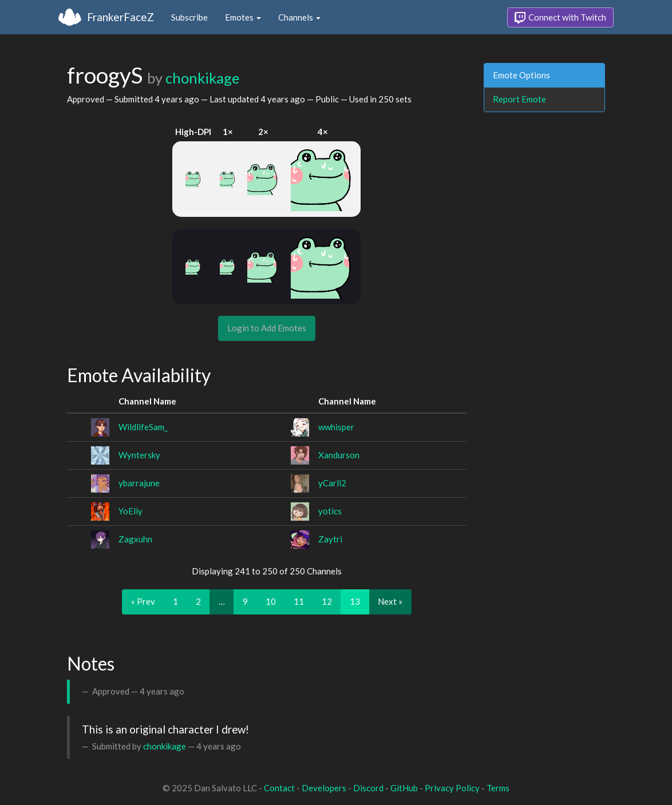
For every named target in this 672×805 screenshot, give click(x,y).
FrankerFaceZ (120, 17)
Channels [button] (299, 17)
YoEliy (131, 511)
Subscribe (189, 17)
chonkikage (202, 78)
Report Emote (519, 99)
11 (299, 601)
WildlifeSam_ (143, 427)
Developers (324, 788)
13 (355, 601)
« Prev (143, 601)
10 (271, 601)
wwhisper (336, 427)
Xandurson (339, 455)
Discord (368, 788)
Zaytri (330, 539)
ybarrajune (139, 483)
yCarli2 (332, 483)
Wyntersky (139, 455)
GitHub (404, 788)
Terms (498, 788)
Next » (390, 601)
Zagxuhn (135, 539)
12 (327, 601)
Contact (279, 788)
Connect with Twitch (560, 18)
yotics (330, 511)
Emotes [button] (243, 17)
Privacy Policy (452, 788)
